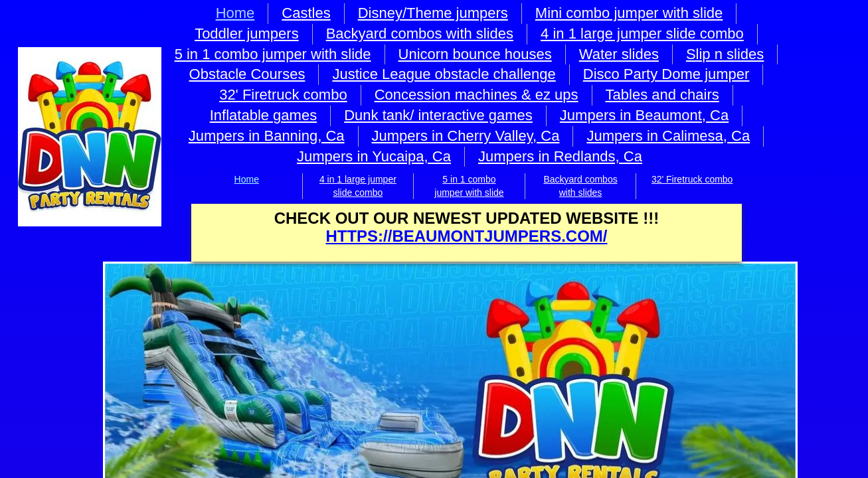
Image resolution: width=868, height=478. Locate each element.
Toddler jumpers (247, 34)
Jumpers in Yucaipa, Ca (374, 156)
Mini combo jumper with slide (629, 13)
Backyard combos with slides (420, 34)
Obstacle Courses (247, 74)
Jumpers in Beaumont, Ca (644, 115)
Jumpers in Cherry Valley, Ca (466, 136)
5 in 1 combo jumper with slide (273, 54)
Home (247, 179)
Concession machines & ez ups (477, 95)
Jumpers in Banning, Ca (267, 136)
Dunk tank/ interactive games (438, 115)
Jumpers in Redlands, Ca (560, 156)
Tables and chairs (662, 95)
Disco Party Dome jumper (666, 74)
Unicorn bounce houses (475, 54)
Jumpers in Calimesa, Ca (668, 136)
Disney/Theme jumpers (433, 13)
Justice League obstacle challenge (444, 74)
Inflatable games (263, 115)
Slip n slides (725, 54)
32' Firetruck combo (692, 179)
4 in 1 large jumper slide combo (642, 34)
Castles (306, 13)
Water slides (619, 54)
